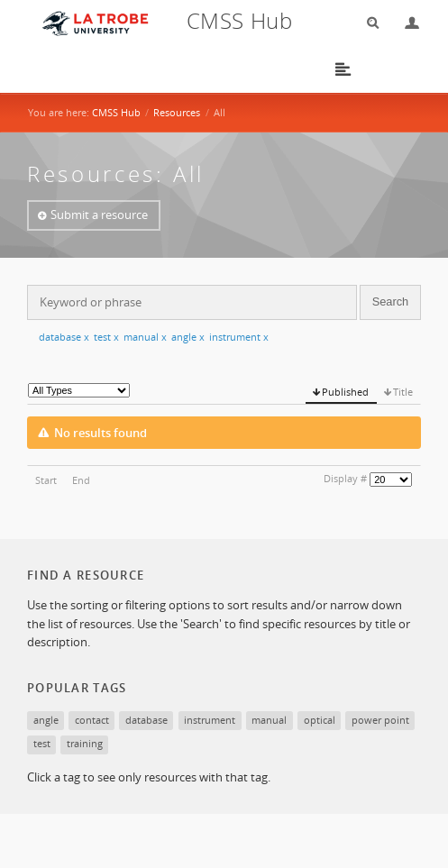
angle (188, 337)
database (64, 337)
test (106, 337)
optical (320, 720)
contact (92, 720)
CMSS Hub (116, 112)
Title (403, 392)
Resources (177, 112)
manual (145, 337)
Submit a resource (99, 215)
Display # (345, 478)
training (85, 743)
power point (380, 720)
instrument (239, 337)
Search (367, 23)
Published (345, 392)
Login (405, 23)
